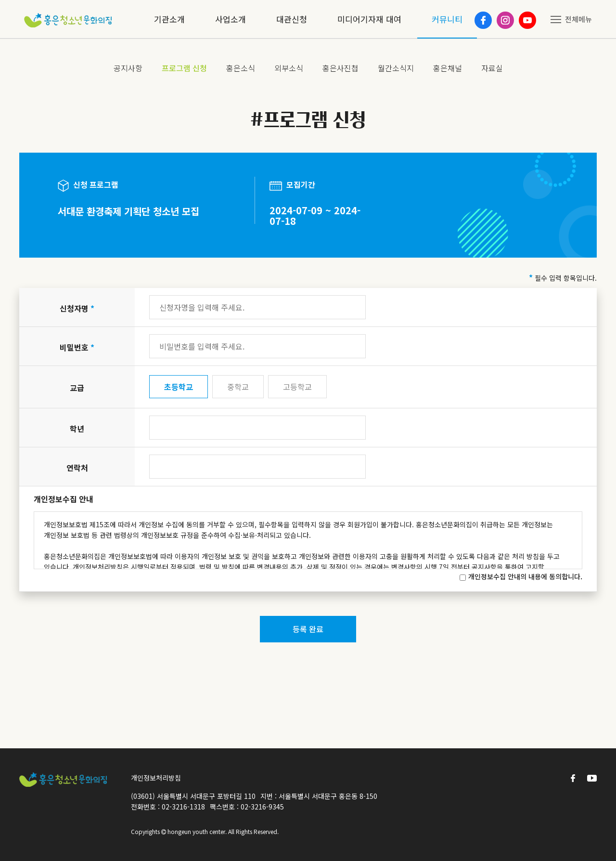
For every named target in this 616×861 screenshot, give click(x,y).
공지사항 (128, 68)
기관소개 (169, 19)
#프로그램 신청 (308, 120)
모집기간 (292, 185)
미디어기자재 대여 (369, 19)
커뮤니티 (447, 19)
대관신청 (292, 19)
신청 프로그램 (88, 185)
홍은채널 (448, 68)
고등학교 (297, 387)
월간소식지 (396, 68)
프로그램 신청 (184, 68)
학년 (77, 429)
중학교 (238, 387)
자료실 (492, 68)
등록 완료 (308, 629)
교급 (77, 388)
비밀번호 (77, 347)
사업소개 (231, 19)
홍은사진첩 (340, 68)
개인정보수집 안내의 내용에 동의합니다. (525, 576)
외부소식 (289, 68)
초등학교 (179, 387)
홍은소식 (241, 68)
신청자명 (77, 308)
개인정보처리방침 (156, 778)
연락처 (77, 468)
